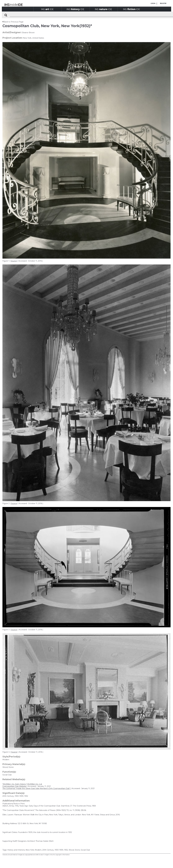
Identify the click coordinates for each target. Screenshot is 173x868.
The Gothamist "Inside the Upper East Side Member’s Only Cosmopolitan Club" (37, 788)
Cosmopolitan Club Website (15, 786)
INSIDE (47, 9)
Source (14, 261)
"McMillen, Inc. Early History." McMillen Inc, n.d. (22, 784)
